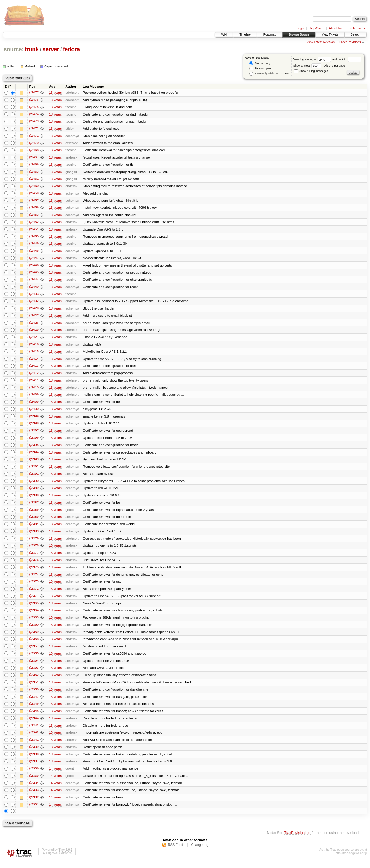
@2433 (34, 296)
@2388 (34, 499)
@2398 (34, 427)
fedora (71, 49)
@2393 (34, 463)
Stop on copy (260, 63)
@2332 (34, 804)
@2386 (34, 514)
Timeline (245, 35)
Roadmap (270, 35)
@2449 (34, 245)
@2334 (34, 790)
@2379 (34, 543)
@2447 (34, 260)
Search (355, 35)
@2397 (34, 434)
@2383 (34, 536)
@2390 (34, 485)
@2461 (34, 180)
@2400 (34, 412)
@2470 (34, 143)
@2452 (34, 223)
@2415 (34, 354)
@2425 (34, 332)
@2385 (34, 521)
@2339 (34, 753)
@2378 (34, 550)
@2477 (34, 93)
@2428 (34, 310)
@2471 (34, 136)
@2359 (34, 637)
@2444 (34, 281)
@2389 (34, 492)
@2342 (34, 739)
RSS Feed (176, 852)
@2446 (34, 267)
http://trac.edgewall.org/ (351, 860)
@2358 (34, 644)
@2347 (34, 703)
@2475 (34, 107)
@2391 (34, 477)
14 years (55, 775)
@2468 (34, 151)
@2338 (34, 761)
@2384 (34, 528)
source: (14, 49)
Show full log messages (311, 71)
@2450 (34, 238)
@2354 (34, 666)
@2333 (34, 797)
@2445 (34, 274)
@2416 (34, 347)
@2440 (34, 289)
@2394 (34, 456)
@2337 (34, 768)
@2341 (34, 746)
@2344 (34, 724)
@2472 (34, 129)
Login (300, 28)
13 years (55, 93)
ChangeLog (200, 852)
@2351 (34, 688)
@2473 (34, 122)
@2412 (34, 376)
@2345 (34, 717)
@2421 (34, 339)
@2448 (34, 252)
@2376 (34, 565)
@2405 (34, 405)
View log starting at (313, 59)
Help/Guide (316, 28)
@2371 (34, 601)
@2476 (34, 100)
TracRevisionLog (297, 839)
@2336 (34, 775)
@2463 (34, 172)
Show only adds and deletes (269, 74)
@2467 (34, 158)
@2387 (34, 506)
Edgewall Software (59, 860)
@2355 (34, 659)
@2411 (34, 383)
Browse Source (299, 35)
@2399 (34, 419)
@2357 (34, 652)
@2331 (34, 811)
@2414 (34, 361)
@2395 (34, 448)
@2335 (34, 782)
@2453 (34, 216)
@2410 (34, 390)
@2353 (34, 673)
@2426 (34, 325)
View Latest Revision (321, 42)
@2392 (34, 470)
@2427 (34, 318)
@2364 (34, 615)
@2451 (34, 231)
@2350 (34, 695)
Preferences (357, 28)
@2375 (34, 572)
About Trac (336, 28)
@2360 (34, 630)
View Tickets (330, 35)
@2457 (34, 201)
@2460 (34, 187)
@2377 (34, 557)
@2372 (34, 594)
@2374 (34, 579)
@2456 (34, 209)
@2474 (34, 114)
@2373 (34, 586)
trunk (32, 49)
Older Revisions (350, 42)
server (51, 49)
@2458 (34, 194)
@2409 (34, 398)
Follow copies (260, 69)
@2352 (34, 681)
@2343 (34, 732)
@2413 (34, 368)
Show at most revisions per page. (320, 66)
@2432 (34, 303)
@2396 (34, 441)
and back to (347, 59)
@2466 (34, 165)
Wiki (224, 35)
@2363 (34, 623)
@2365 (34, 608)
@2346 (34, 710)
